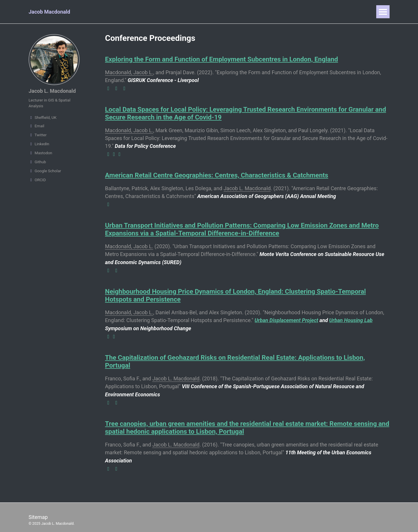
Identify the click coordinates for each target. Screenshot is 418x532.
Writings (238, 12)
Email (37, 126)
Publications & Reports (117, 12)
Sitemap (38, 512)
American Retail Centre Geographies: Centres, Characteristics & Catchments (217, 174)
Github (37, 162)
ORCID (37, 180)
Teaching (208, 12)
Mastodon (41, 153)
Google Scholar (45, 171)
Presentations (170, 12)
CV (262, 12)
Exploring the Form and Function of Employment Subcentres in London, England (222, 59)
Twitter (38, 135)
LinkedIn (39, 144)
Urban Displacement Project (286, 318)
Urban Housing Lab (351, 318)
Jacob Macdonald (50, 12)
